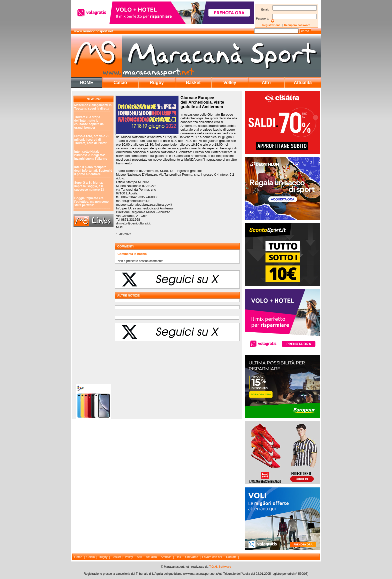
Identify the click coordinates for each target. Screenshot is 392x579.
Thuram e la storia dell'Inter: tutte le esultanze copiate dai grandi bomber (89, 122)
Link (178, 557)
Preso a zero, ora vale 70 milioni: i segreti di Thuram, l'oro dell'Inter (92, 140)
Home (78, 557)
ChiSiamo (192, 557)
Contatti (231, 557)
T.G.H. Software (220, 567)
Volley (230, 83)
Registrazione (271, 25)
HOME (86, 83)
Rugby (157, 83)
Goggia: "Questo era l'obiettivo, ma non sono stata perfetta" (91, 202)
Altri (266, 83)
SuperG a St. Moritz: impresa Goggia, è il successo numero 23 (89, 186)
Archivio (166, 557)
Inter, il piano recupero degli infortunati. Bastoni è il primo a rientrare (93, 171)
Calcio (120, 83)
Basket (193, 83)
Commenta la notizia (132, 254)
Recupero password (297, 25)
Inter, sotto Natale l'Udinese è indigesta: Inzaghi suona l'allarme (91, 155)
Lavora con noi (212, 557)
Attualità (303, 83)
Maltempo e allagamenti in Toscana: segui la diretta (93, 107)
